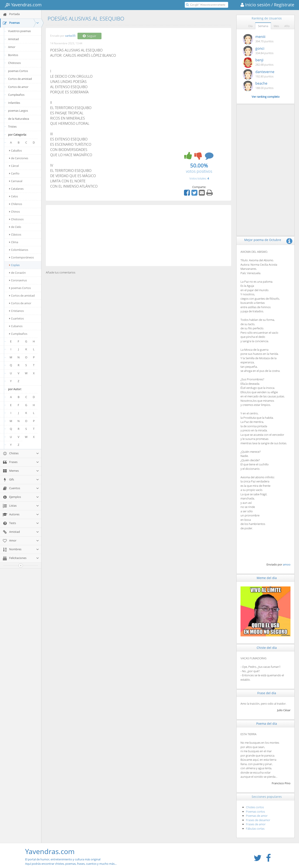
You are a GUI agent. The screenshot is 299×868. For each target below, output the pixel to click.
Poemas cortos (255, 812)
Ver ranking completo (266, 97)
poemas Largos (18, 111)
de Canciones (19, 158)
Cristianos (16, 311)
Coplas (14, 265)
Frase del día (267, 693)
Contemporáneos (21, 257)
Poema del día (267, 724)
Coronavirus (18, 280)
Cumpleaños (16, 95)
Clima (14, 242)
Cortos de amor (18, 87)
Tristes (12, 126)
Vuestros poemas (19, 31)
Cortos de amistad (20, 79)
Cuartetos (16, 318)
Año (287, 26)
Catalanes (16, 189)
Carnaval (16, 181)
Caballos (15, 150)
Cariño (14, 173)
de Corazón (17, 273)
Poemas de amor (257, 816)
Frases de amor (256, 824)
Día (250, 26)
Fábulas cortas (255, 829)
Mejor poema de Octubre (263, 240)
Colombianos (19, 250)
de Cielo (15, 227)
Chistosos (14, 63)
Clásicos (15, 234)
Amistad (13, 39)
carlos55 (70, 36)
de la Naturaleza (19, 119)
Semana (263, 26)
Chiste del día (267, 648)
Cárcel (14, 166)
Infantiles (14, 103)
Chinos (15, 212)
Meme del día (267, 578)
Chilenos (16, 204)
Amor (12, 47)
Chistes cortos (255, 807)
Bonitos (13, 55)
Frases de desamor (258, 820)
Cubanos (16, 326)
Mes (276, 26)
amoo (287, 564)
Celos (14, 196)
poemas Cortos (18, 71)
